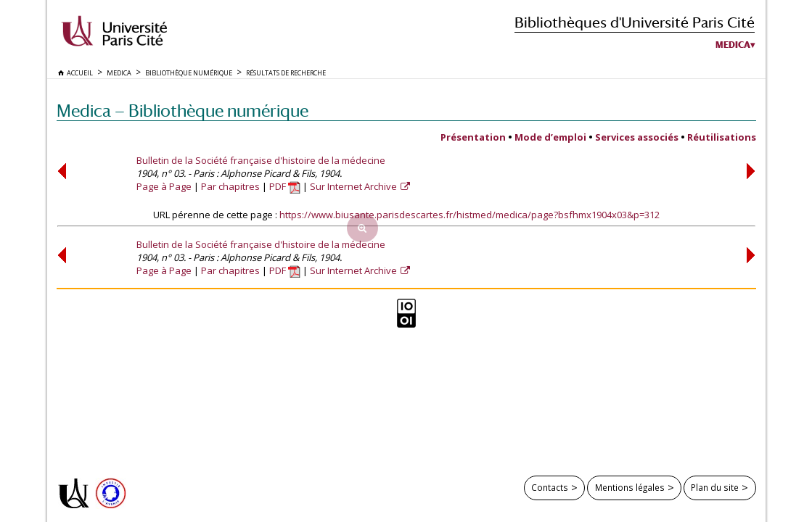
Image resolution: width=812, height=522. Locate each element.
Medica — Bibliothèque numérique (183, 111)
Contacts (550, 487)
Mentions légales (630, 487)
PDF (285, 186)
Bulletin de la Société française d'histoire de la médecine (261, 160)
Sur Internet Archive (354, 186)
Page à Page (164, 186)
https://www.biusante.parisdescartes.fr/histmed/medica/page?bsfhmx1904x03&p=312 (469, 215)
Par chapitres (230, 186)
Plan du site (715, 487)
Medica (733, 45)
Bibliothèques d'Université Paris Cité (635, 22)
